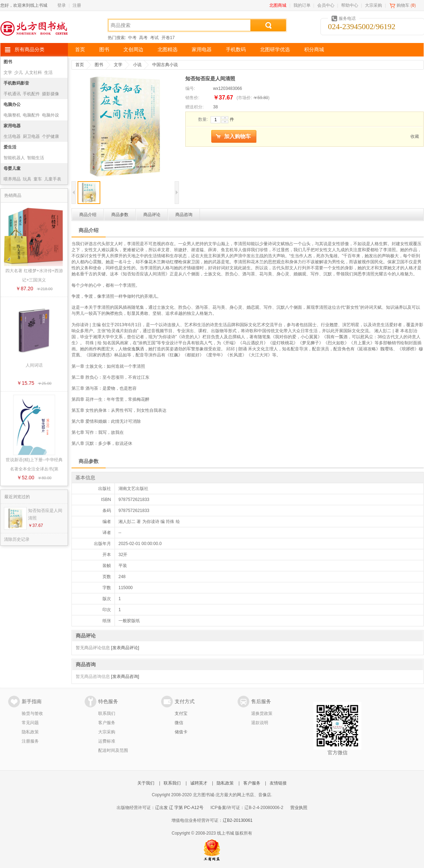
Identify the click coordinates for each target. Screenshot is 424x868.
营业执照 (299, 808)
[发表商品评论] (125, 648)
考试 (154, 38)
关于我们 (146, 783)
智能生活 (36, 158)
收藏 (415, 136)
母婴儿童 (12, 168)
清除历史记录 (17, 539)
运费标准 (107, 741)
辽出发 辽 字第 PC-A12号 (179, 808)
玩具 (27, 179)
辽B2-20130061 (238, 820)
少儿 (18, 72)
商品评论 (152, 215)
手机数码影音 (16, 83)
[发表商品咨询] (125, 676)
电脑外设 (51, 115)
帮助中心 (350, 5)
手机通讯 (12, 94)
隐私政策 (30, 732)
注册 (77, 5)
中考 (132, 38)
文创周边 (133, 50)
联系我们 (107, 713)
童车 (38, 179)
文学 (8, 72)
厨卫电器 (31, 136)
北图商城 (278, 5)
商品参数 (120, 215)
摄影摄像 (51, 94)
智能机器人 (14, 158)
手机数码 (236, 50)
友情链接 (278, 783)
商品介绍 (88, 215)
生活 (48, 72)
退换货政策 (262, 713)
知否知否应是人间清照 (45, 514)
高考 (143, 38)
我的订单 (302, 5)
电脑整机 (12, 115)
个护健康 (51, 136)
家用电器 (202, 50)
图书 (104, 50)
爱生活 (10, 147)
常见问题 (30, 723)
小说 (137, 65)
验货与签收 (32, 713)
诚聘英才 (199, 783)
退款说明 (260, 723)
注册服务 (30, 741)
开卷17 (168, 38)
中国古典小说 (165, 65)
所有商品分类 (30, 50)
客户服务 (107, 723)
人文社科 (33, 72)
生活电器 (12, 136)
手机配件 (31, 94)
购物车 (403, 5)
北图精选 (168, 50)
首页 (80, 50)
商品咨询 (184, 215)
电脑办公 (12, 104)
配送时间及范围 (113, 750)
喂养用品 (12, 179)
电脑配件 (31, 115)
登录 (62, 5)
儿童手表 (53, 179)
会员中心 (326, 5)
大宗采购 (373, 5)
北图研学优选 (275, 50)
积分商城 (314, 50)
